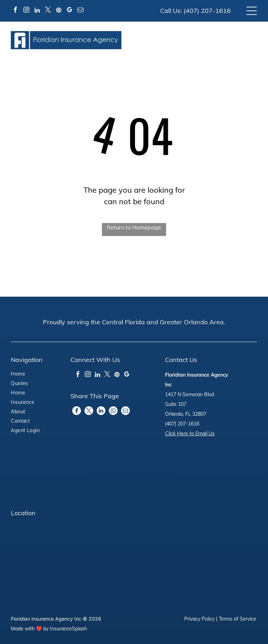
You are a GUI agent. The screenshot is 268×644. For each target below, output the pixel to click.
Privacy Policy (199, 619)
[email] (80, 11)
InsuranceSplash (68, 629)
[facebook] (15, 11)
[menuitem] (30, 375)
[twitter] (48, 11)
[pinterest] (59, 11)
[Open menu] (252, 11)
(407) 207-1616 (207, 11)
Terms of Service (237, 619)
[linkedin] (37, 11)
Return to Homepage (134, 227)
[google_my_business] (69, 11)
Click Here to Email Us (190, 434)
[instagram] (26, 11)
